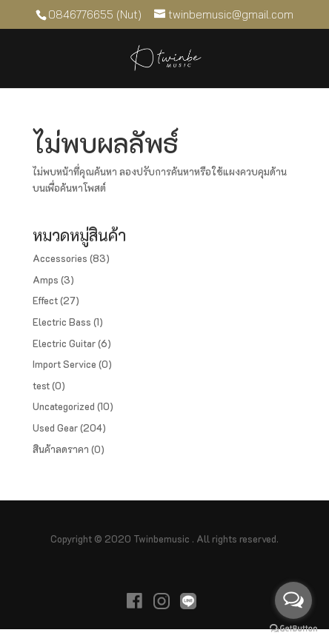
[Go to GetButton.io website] (293, 629)
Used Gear (55, 427)
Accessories (60, 258)
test (41, 385)
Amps (46, 279)
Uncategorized (64, 406)
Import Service (64, 364)
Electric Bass (62, 322)
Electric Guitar (64, 343)
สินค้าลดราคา (61, 449)
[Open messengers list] (293, 600)
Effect (45, 300)
